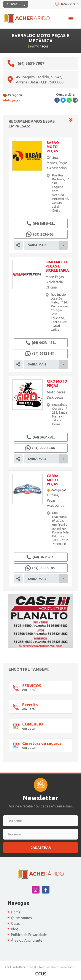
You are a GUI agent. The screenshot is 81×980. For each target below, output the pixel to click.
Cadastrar (41, 847)
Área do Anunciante (27, 940)
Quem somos (21, 918)
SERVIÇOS (32, 686)
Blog (15, 929)
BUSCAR (16, 4)
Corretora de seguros (42, 743)
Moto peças (58, 490)
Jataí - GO (66, 4)
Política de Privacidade (29, 935)
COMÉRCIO (33, 724)
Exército (30, 705)
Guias (15, 923)
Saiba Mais (48, 245)
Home (16, 912)
